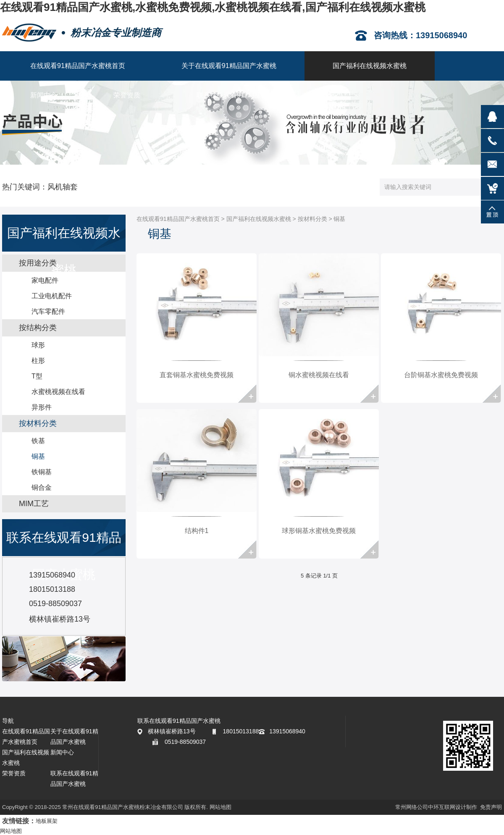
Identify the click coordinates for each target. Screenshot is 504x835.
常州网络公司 (412, 807)
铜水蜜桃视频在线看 (319, 375)
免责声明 (491, 807)
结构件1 (197, 531)
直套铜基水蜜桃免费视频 (197, 375)
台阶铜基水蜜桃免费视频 (441, 375)
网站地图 (220, 807)
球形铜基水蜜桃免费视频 (319, 531)
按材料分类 (312, 219)
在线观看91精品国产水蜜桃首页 (178, 219)
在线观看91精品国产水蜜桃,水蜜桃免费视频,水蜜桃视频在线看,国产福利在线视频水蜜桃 (213, 7)
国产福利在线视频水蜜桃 (259, 219)
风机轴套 (63, 187)
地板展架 (47, 821)
